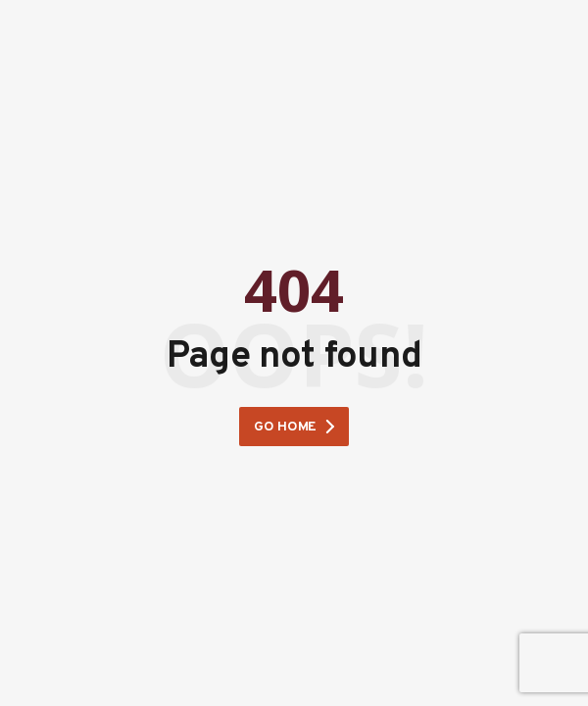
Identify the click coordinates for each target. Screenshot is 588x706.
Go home (285, 427)
